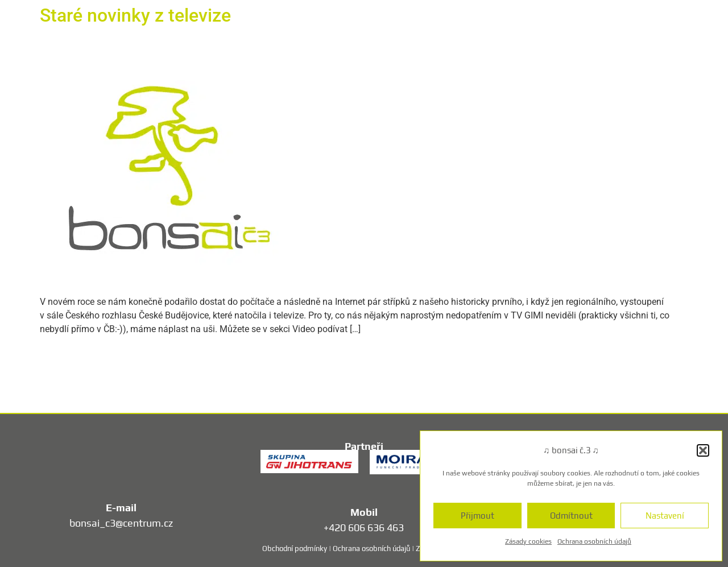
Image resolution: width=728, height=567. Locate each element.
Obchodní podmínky (295, 549)
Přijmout (477, 516)
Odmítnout (571, 516)
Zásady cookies (528, 541)
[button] (703, 450)
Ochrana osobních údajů (594, 541)
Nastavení (665, 516)
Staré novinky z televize (135, 15)
